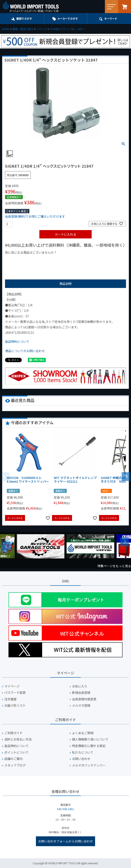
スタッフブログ (15, 765)
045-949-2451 (65, 809)
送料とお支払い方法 (18, 739)
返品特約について (17, 341)
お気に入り (80, 686)
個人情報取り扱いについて (90, 739)
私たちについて (83, 752)
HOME (6, 29)
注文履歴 (10, 699)
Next (124, 542)
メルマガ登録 (81, 705)
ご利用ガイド (13, 733)
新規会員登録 (81, 693)
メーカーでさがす (68, 18)
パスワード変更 (15, 693)
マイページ (12, 686)
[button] (126, 476)
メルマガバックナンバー (89, 765)
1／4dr (78, 29)
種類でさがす (24, 18)
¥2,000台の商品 (75, 260)
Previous (7, 546)
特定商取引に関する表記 (89, 746)
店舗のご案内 (13, 759)
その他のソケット (60, 29)
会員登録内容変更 (84, 699)
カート (124, 7)
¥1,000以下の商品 (19, 260)
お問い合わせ (81, 759)
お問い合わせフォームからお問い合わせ (65, 841)
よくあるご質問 (83, 733)
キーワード (111, 18)
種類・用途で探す (23, 29)
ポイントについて (17, 752)
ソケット (42, 29)
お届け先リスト (15, 705)
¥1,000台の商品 (48, 260)
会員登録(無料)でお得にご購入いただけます (35, 216)
